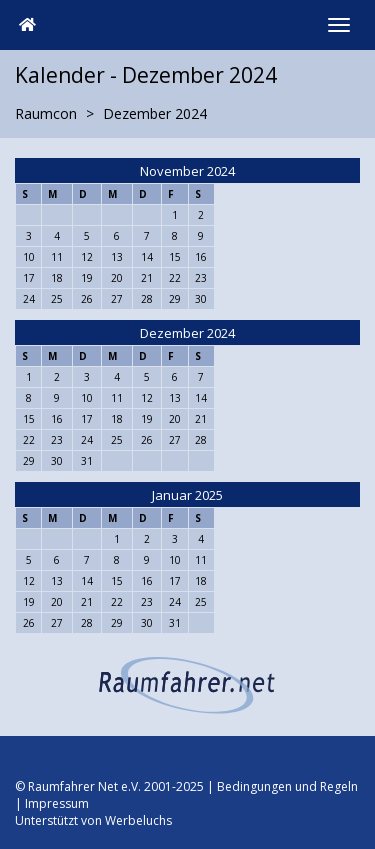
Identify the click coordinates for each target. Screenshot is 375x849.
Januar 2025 (187, 495)
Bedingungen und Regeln (287, 786)
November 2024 (187, 171)
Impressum (57, 803)
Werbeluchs (138, 820)
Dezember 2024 (187, 333)
